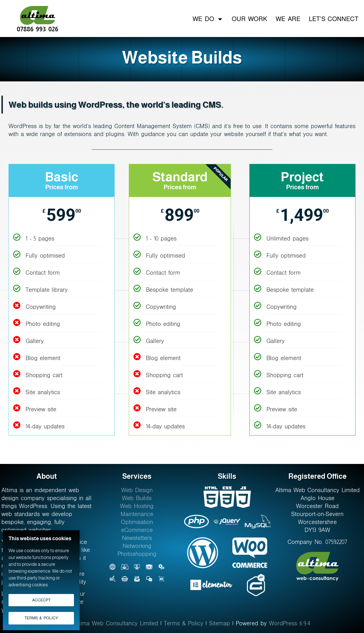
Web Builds (137, 498)
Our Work (249, 19)
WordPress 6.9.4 (290, 623)
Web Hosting (137, 506)
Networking (137, 546)
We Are (288, 19)
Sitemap (220, 623)
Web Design (137, 490)
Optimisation (137, 522)
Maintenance (137, 514)
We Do (208, 19)
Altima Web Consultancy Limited (116, 623)
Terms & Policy (184, 623)
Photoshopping (137, 554)
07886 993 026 (38, 29)
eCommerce (137, 530)
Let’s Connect (334, 19)
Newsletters (137, 538)
